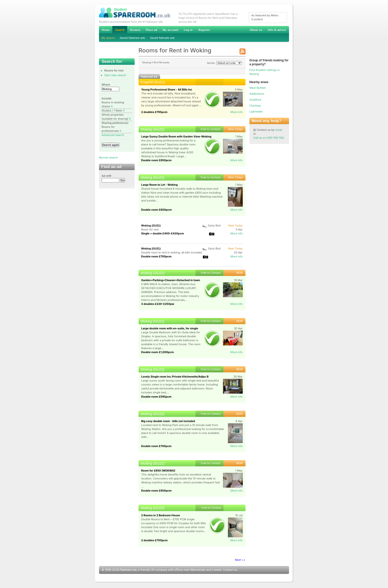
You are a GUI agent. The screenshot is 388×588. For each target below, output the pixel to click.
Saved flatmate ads (162, 38)
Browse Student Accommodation (135, 30)
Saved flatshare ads (132, 38)
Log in (188, 30)
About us (256, 30)
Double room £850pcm (157, 160)
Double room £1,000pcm (158, 352)
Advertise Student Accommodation (151, 30)
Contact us (230, 570)
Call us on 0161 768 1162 (269, 138)
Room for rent (150, 229)
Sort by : (224, 63)
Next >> (240, 560)
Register (204, 30)
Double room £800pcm (157, 210)
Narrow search (108, 158)
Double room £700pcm (157, 256)
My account (170, 30)
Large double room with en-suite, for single (170, 328)
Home (106, 30)
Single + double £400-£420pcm (163, 233)
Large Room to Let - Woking (159, 185)
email (279, 130)
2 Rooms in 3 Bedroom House (161, 515)
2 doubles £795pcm (154, 112)
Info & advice (277, 30)
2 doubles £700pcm (155, 540)
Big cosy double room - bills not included (168, 421)
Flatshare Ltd (128, 570)
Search (120, 30)
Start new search (115, 75)
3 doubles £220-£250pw (158, 304)
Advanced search (113, 135)
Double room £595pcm (156, 397)
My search (108, 38)
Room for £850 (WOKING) (158, 471)
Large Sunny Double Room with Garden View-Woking (176, 136)
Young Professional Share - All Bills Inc (167, 90)
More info (237, 112)
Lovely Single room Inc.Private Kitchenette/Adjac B (175, 377)
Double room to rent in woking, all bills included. (172, 252)
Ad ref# (107, 176)
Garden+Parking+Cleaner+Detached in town (171, 280)
